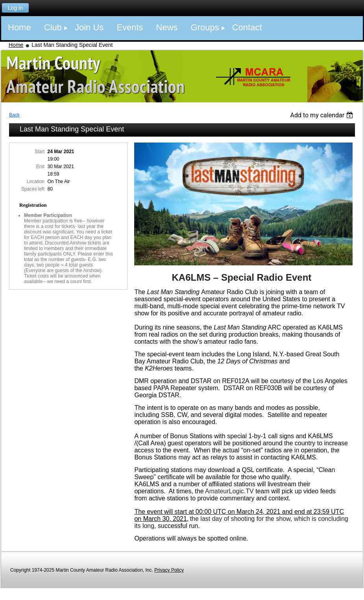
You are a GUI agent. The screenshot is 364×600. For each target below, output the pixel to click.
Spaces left (33, 189)
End (40, 167)
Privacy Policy (169, 570)
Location (36, 181)
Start (40, 152)
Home (16, 45)
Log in (15, 8)
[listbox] (322, 115)
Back (14, 115)
